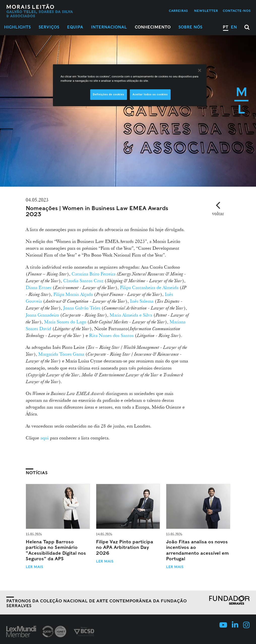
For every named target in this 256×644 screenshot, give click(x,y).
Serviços (49, 27)
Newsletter (206, 11)
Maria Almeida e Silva (131, 315)
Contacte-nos (237, 11)
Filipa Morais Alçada (72, 294)
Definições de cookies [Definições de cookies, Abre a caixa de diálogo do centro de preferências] (109, 94)
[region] (130, 85)
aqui (44, 438)
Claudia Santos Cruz (83, 281)
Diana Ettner (39, 287)
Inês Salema (142, 301)
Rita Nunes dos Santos (111, 335)
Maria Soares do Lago (65, 322)
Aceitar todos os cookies (150, 94)
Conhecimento (153, 27)
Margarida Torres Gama (61, 354)
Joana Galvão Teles (82, 308)
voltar (218, 213)
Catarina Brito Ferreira (93, 274)
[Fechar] (200, 70)
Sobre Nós (190, 27)
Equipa (75, 27)
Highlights (17, 27)
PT (226, 27)
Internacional (109, 27)
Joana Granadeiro (42, 315)
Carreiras (178, 11)
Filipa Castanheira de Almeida (149, 287)
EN (234, 27)
